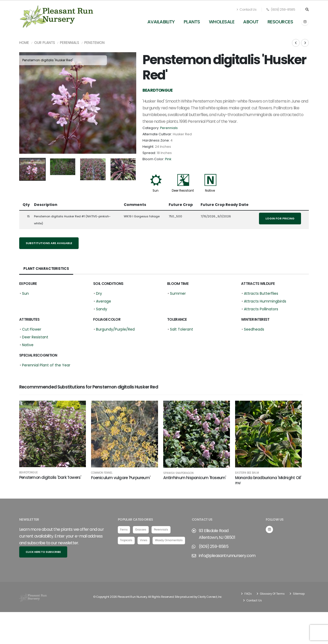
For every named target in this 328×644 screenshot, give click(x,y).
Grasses (142, 529)
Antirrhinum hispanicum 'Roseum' (195, 478)
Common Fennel (102, 473)
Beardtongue (28, 473)
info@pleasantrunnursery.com (227, 555)
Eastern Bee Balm (247, 473)
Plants (192, 22)
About (251, 22)
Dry (99, 293)
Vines (145, 540)
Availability (161, 22)
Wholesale (222, 22)
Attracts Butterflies (261, 293)
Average (104, 301)
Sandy (102, 309)
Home (24, 43)
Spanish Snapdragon (178, 473)
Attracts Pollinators (261, 309)
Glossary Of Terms (274, 593)
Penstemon (94, 43)
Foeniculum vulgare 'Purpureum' (121, 478)
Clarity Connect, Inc (211, 596)
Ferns (124, 529)
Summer (178, 293)
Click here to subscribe (43, 551)
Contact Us (247, 9)
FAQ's (248, 593)
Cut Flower (32, 329)
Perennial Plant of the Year (46, 365)
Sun (156, 191)
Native (210, 191)
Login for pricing (280, 218)
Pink (168, 159)
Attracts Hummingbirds (265, 301)
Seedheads (254, 329)
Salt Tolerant (182, 329)
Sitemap (252, 600)
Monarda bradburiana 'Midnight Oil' (268, 480)
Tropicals (127, 540)
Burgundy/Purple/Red (115, 329)
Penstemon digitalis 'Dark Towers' (50, 477)
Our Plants (45, 43)
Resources (280, 22)
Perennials (70, 43)
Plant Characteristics (47, 269)
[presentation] (26, 103)
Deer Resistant (183, 191)
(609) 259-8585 (281, 9)
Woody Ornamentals (136, 551)
